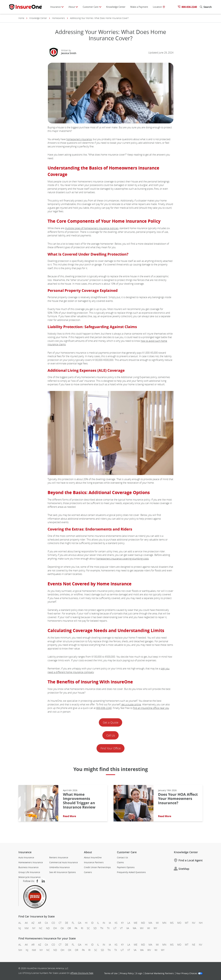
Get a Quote (111, 722)
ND (48, 928)
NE (194, 945)
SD (95, 928)
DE (67, 923)
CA (46, 923)
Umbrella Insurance (59, 867)
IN (104, 923)
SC (88, 928)
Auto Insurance (26, 858)
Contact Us (122, 858)
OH (55, 928)
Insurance (57, 7)
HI (86, 923)
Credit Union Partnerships (97, 867)
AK (26, 923)
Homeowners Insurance (31, 862)
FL (73, 923)
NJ (20, 928)
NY (34, 928)
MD (143, 923)
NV (194, 923)
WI (149, 928)
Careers (88, 872)
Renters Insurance (59, 858)
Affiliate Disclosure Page (82, 973)
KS (116, 923)
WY (155, 928)
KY (122, 923)
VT (121, 928)
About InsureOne (93, 858)
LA (129, 923)
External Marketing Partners (159, 973)
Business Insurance (28, 867)
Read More (69, 816)
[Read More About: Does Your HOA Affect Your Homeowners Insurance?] (134, 803)
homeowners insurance (79, 139)
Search (206, 7)
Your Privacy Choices (189, 973)
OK (62, 928)
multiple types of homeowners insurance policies (92, 228)
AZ (33, 923)
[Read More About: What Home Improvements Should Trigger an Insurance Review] (38, 803)
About (73, 7)
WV (142, 928)
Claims (120, 862)
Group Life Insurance (29, 872)
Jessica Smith (69, 53)
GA (80, 923)
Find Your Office (111, 748)
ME (136, 923)
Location (159, 7)
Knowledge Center (116, 7)
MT (187, 923)
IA (110, 923)
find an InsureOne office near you (151, 708)
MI (157, 923)
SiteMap (182, 869)
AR (40, 923)
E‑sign (139, 973)
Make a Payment (139, 7)
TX (108, 928)
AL (20, 923)
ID (92, 923)
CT (60, 923)
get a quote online (131, 704)
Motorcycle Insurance (29, 877)
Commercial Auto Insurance (64, 862)
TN (102, 928)
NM (27, 928)
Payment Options (126, 867)
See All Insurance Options (63, 872)
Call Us (111, 735)
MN (164, 923)
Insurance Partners (94, 862)
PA (76, 928)
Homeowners (58, 18)
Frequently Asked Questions (131, 872)
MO (179, 923)
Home (21, 18)
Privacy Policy (127, 973)
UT (115, 928)
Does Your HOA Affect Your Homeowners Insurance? (178, 799)
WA (135, 928)
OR (69, 928)
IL (98, 923)
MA (150, 923)
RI (82, 928)
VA (128, 928)
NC (41, 928)
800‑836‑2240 (104, 708)
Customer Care (92, 7)
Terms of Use (111, 973)
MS (172, 923)
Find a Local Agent (188, 860)
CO (53, 923)
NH (201, 923)
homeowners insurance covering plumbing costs (122, 559)
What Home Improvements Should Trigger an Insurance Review (80, 801)
